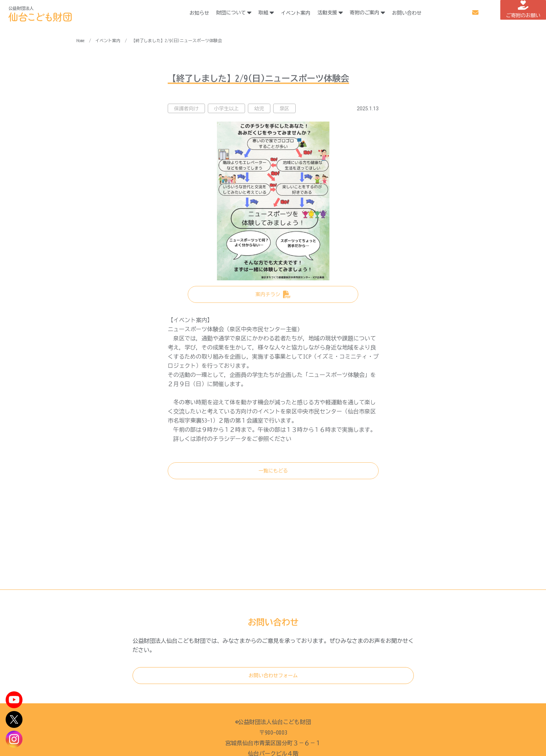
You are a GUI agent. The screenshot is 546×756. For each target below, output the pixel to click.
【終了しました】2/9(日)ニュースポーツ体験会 (176, 40)
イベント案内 (306, 13)
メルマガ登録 (456, 13)
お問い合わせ (417, 13)
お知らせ (210, 13)
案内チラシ (268, 294)
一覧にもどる (273, 471)
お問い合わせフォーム (273, 676)
